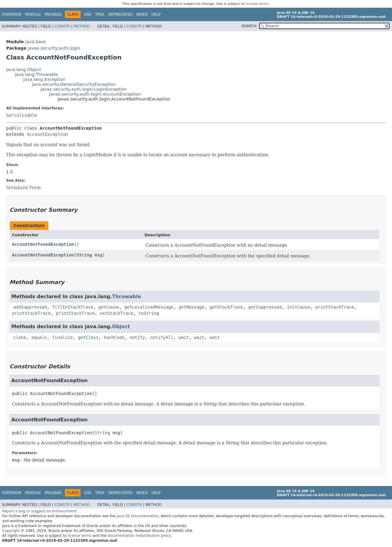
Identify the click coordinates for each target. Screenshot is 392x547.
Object (121, 327)
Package (53, 14)
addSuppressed (30, 307)
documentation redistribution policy (139, 536)
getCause (109, 307)
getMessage (191, 307)
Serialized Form (23, 188)
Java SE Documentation (138, 516)
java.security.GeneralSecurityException (74, 84)
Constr (62, 26)
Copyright (11, 531)
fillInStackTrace (73, 307)
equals (39, 337)
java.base (35, 42)
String (84, 255)
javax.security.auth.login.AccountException (95, 94)
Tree (100, 14)
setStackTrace (117, 313)
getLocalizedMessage (149, 307)
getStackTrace (226, 307)
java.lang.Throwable (36, 74)
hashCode (114, 337)
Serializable (22, 115)
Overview (12, 14)
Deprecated (120, 14)
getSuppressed (265, 307)
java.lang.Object (24, 70)
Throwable (127, 296)
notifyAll (162, 337)
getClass (88, 337)
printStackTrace (335, 307)
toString (149, 313)
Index (142, 14)
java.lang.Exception (44, 79)
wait (184, 337)
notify (137, 337)
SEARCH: (249, 26)
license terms (257, 4)
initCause (299, 307)
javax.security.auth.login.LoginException (84, 89)
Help (156, 14)
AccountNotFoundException (43, 244)
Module (33, 14)
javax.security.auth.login (54, 48)
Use (88, 14)
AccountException (47, 134)
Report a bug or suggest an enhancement (39, 511)
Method (82, 26)
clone (20, 337)
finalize (62, 337)
